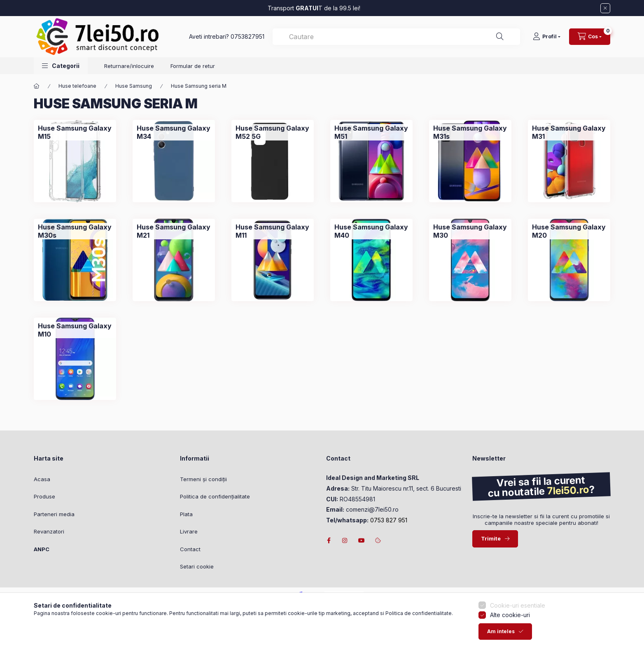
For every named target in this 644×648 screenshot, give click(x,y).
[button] (61, 66)
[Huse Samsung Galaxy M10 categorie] (75, 330)
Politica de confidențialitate (215, 496)
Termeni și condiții (203, 479)
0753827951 (247, 36)
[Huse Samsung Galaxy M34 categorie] (174, 132)
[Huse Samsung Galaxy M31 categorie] (569, 132)
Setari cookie (197, 566)
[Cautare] (500, 37)
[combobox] (396, 37)
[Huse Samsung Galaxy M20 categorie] (569, 231)
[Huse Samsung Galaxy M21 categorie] (174, 231)
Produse (44, 496)
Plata (186, 514)
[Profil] (547, 37)
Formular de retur (193, 66)
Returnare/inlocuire (129, 66)
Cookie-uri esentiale (518, 610)
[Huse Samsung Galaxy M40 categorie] (371, 231)
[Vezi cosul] (590, 37)
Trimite (491, 538)
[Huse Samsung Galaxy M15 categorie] (75, 132)
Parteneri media (54, 514)
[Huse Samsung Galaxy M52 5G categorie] (273, 132)
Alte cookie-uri (510, 620)
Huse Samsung (134, 86)
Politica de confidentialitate (419, 618)
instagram (345, 540)
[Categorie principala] (37, 86)
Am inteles (501, 637)
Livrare (189, 531)
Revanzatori (49, 531)
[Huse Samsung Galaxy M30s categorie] (75, 231)
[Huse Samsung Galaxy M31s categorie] (470, 132)
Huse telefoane (77, 86)
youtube (362, 540)
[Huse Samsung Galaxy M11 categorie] (273, 231)
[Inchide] (605, 8)
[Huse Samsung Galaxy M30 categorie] (470, 231)
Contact (190, 549)
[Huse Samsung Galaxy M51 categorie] (371, 132)
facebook (329, 540)
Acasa (42, 479)
